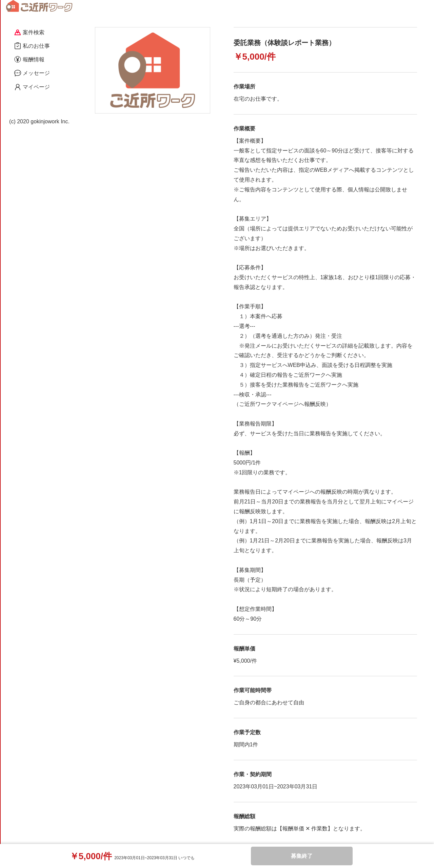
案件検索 (29, 32)
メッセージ (32, 73)
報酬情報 (29, 59)
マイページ (32, 87)
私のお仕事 (32, 46)
